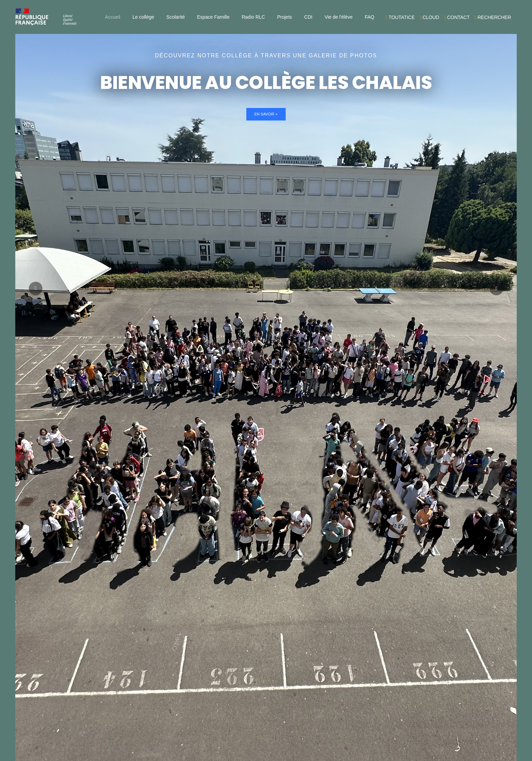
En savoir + (266, 114)
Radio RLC (253, 17)
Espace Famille (213, 17)
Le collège (143, 17)
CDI (308, 17)
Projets (285, 17)
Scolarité (175, 17)
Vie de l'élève (339, 17)
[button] (496, 289)
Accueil (112, 17)
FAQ (369, 17)
